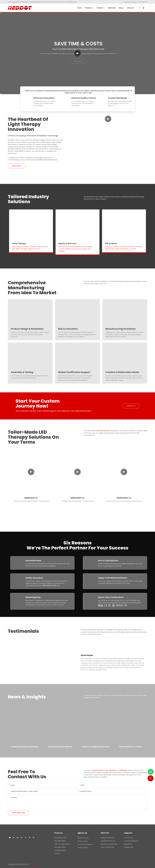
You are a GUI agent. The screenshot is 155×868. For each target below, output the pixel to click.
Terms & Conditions (85, 844)
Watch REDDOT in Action (130, 747)
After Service (83, 841)
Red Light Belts (60, 841)
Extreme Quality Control (84, 98)
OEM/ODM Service (108, 841)
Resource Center (130, 2)
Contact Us (128, 838)
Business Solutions (108, 838)
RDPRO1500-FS (77, 498)
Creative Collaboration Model (122, 372)
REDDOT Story (83, 838)
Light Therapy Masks (62, 844)
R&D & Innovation (68, 329)
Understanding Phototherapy (25, 747)
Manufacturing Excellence (120, 329)
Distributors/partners (109, 844)
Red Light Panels (61, 838)
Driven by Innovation (44, 98)
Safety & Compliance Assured (95, 747)
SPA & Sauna (111, 244)
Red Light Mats (60, 847)
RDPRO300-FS (31, 498)
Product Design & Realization (27, 329)
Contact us (143, 2)
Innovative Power (33, 561)
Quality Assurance (34, 578)
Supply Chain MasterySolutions (113, 578)
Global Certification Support (74, 372)
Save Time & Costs (78, 44)
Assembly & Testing (22, 372)
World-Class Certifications (111, 597)
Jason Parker (87, 655)
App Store (128, 844)
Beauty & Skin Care (67, 244)
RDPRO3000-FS (124, 498)
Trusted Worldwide (117, 98)
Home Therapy (19, 244)
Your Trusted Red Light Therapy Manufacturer (78, 49)
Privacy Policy (83, 847)
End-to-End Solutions (108, 561)
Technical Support (131, 841)
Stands (57, 854)
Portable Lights (60, 850)
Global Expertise (33, 597)
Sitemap (33, 864)
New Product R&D (108, 847)
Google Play (129, 847)
